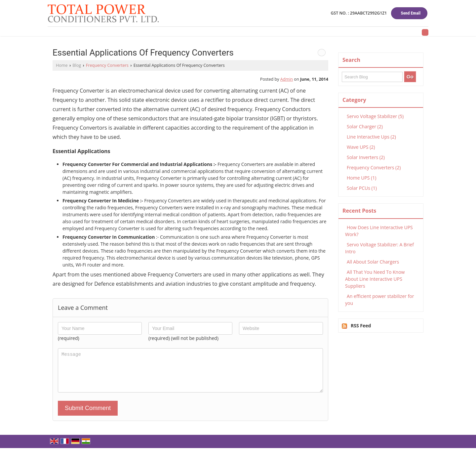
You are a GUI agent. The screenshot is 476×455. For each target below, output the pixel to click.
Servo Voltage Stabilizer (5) (375, 116)
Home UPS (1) (361, 178)
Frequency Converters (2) (374, 167)
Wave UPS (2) (361, 147)
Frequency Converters (107, 65)
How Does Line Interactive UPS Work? (379, 231)
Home (62, 65)
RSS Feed (361, 326)
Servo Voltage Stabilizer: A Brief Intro (379, 248)
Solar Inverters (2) (366, 157)
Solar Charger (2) (365, 126)
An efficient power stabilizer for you (380, 300)
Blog (77, 65)
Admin (287, 79)
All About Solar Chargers (373, 262)
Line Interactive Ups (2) (371, 137)
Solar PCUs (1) (362, 188)
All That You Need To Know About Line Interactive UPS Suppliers (375, 279)
